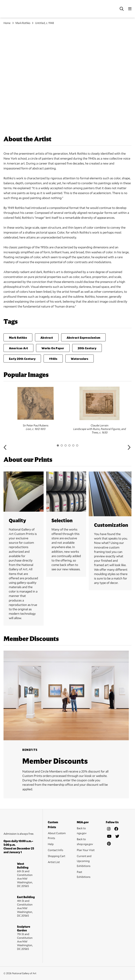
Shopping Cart (57, 856)
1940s (53, 359)
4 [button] (69, 445)
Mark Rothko (23, 23)
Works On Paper (53, 348)
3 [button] (66, 445)
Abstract (47, 338)
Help (51, 844)
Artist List (54, 862)
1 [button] (58, 445)
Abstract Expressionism (83, 338)
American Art (18, 348)
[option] (36, 409)
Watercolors (80, 359)
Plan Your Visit (86, 850)
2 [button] (62, 445)
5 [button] (73, 445)
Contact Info (55, 850)
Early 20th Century (22, 359)
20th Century (87, 348)
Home (7, 23)
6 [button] (77, 445)
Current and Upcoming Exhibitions (84, 861)
